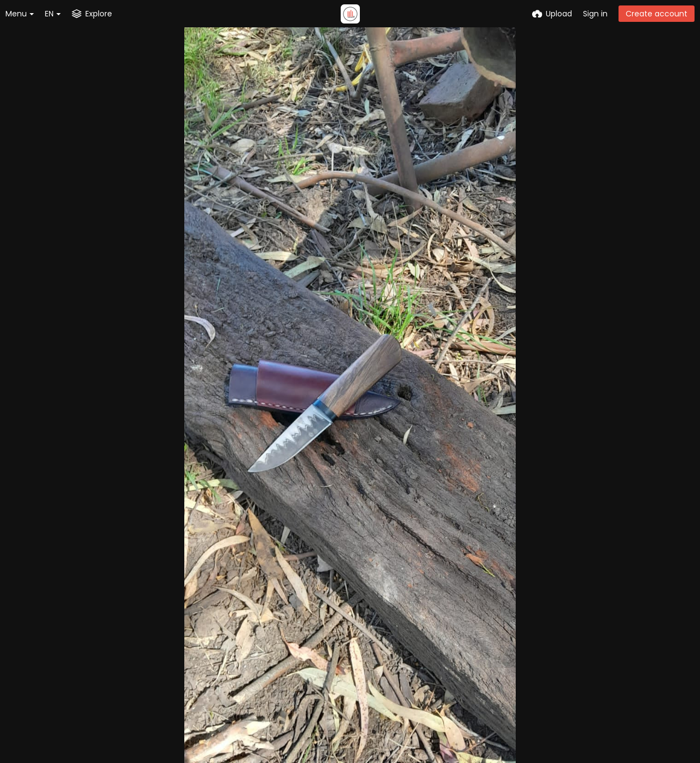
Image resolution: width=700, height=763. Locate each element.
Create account (657, 14)
